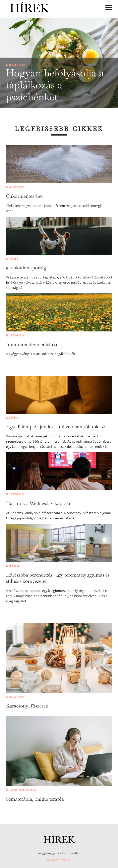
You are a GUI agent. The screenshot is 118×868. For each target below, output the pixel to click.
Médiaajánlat (59, 860)
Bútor (13, 566)
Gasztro (16, 65)
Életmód (15, 335)
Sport (12, 259)
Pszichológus (21, 790)
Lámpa (13, 418)
